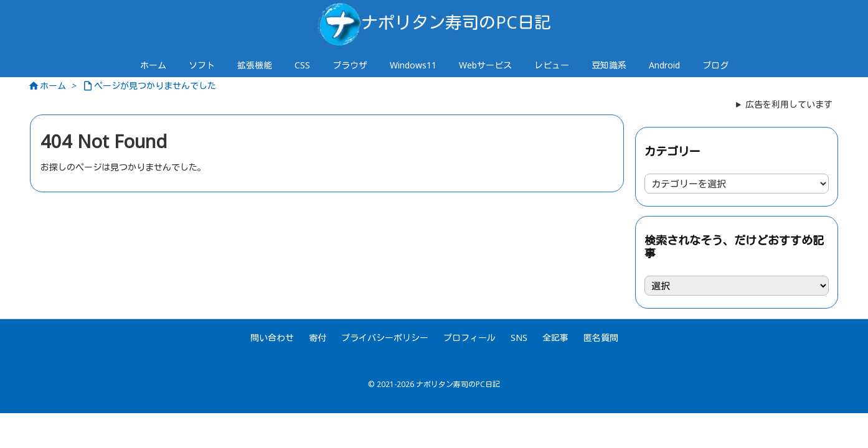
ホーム (53, 86)
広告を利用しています (789, 104)
